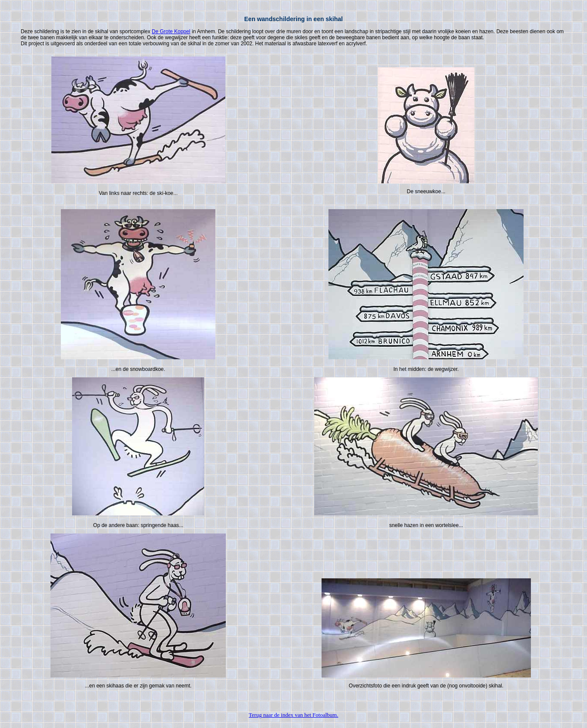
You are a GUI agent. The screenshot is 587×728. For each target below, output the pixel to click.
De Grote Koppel (171, 31)
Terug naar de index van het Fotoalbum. (293, 715)
